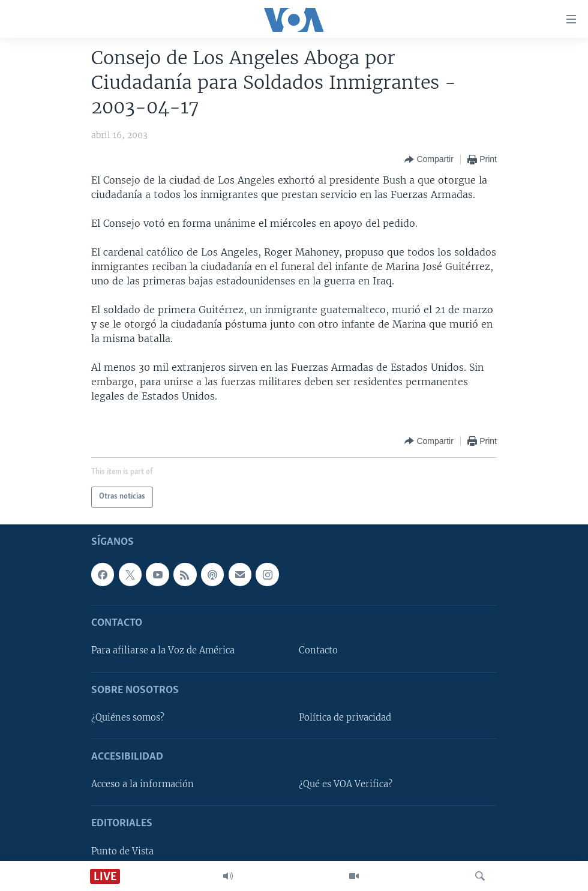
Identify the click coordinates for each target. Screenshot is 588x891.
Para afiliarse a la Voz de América (163, 650)
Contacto (318, 650)
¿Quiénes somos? (128, 717)
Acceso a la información (142, 784)
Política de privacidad (345, 717)
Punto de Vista (122, 851)
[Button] (429, 160)
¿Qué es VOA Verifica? (346, 784)
